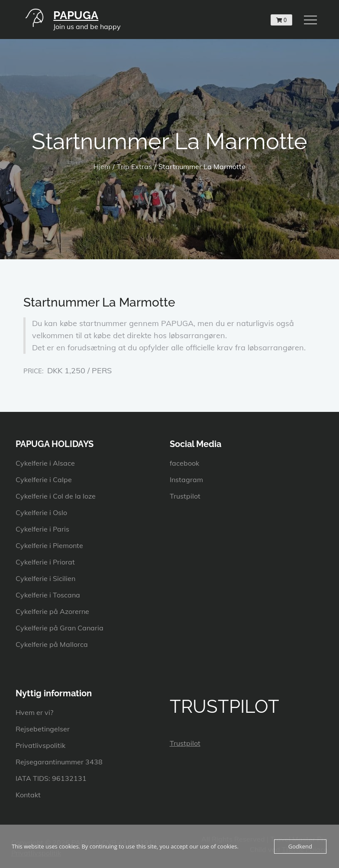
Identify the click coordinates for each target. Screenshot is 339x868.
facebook (184, 463)
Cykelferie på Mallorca (52, 644)
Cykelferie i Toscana (48, 595)
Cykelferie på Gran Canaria (60, 628)
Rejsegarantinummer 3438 (59, 762)
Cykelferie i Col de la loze (56, 496)
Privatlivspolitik (40, 745)
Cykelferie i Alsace (45, 463)
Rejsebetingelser (43, 729)
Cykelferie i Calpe (44, 480)
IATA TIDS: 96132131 (51, 778)
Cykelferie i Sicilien (45, 578)
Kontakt (28, 795)
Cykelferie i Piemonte (49, 545)
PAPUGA (76, 15)
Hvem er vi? (34, 712)
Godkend (300, 846)
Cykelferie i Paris (42, 529)
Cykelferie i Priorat (45, 562)
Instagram (186, 480)
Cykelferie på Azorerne (52, 611)
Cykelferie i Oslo (41, 512)
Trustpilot (185, 496)
